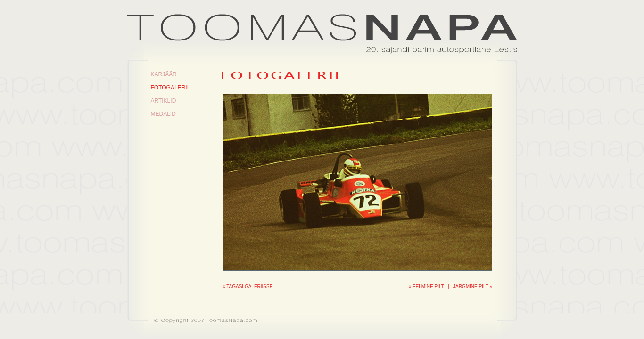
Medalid (163, 114)
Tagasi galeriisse (249, 287)
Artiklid (164, 101)
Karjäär (164, 74)
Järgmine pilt (471, 287)
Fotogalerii (170, 88)
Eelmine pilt (428, 287)
